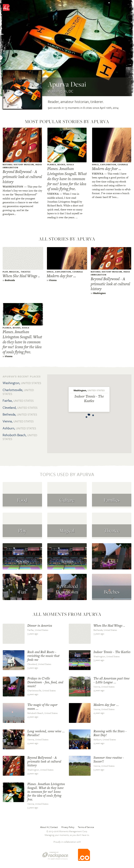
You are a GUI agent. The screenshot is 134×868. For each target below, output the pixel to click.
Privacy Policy (68, 827)
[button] (87, 416)
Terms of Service (86, 827)
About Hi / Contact (49, 827)
